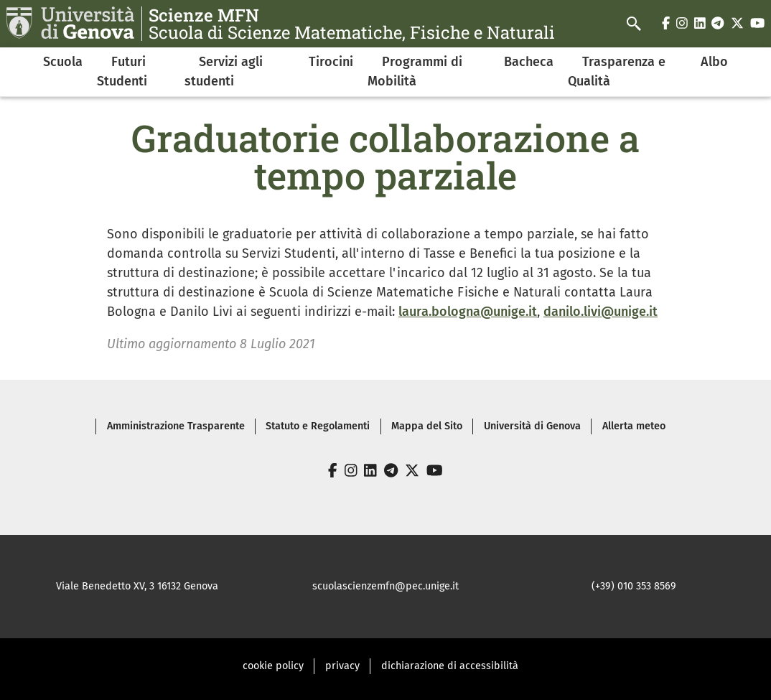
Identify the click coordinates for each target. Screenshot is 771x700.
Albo (714, 62)
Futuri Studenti (122, 71)
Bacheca (529, 62)
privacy (342, 666)
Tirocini (331, 62)
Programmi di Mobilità (415, 71)
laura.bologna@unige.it (468, 312)
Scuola (63, 62)
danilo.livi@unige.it (601, 312)
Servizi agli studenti (224, 71)
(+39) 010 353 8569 (634, 586)
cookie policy (273, 666)
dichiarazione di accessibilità (450, 666)
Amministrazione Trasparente (176, 426)
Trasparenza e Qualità (617, 71)
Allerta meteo (634, 426)
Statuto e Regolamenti (318, 426)
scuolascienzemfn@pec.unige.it (385, 586)
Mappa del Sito (427, 426)
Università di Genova (532, 426)
